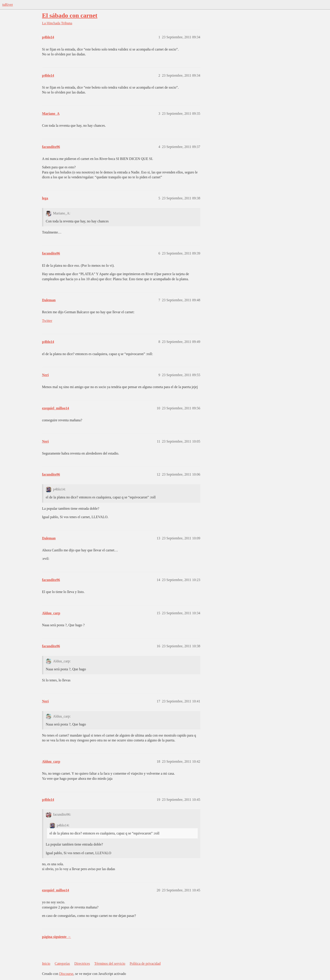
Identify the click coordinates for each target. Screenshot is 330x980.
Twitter (47, 321)
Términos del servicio (110, 963)
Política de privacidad (145, 963)
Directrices (82, 963)
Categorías (62, 963)
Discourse (66, 974)
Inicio (46, 963)
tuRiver (8, 5)
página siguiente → (57, 937)
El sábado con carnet (70, 15)
